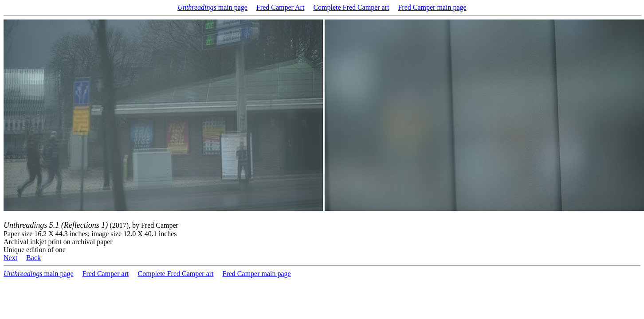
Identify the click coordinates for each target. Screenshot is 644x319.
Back (33, 258)
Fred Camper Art (280, 7)
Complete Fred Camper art (351, 7)
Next (10, 258)
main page (212, 7)
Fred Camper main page (432, 7)
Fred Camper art (106, 274)
